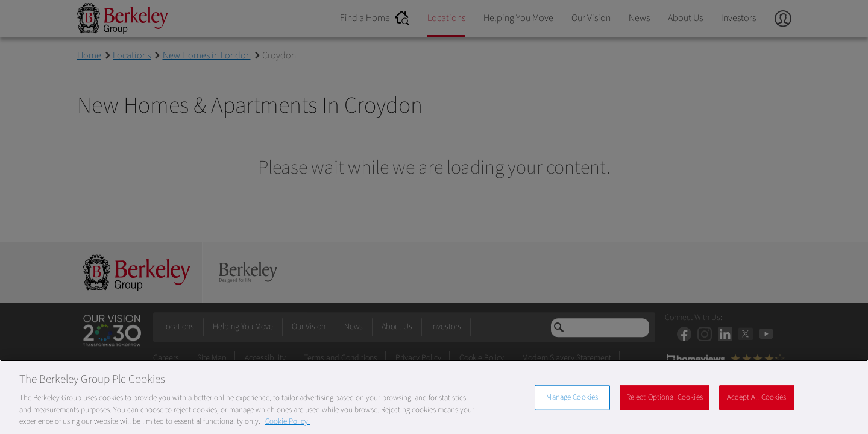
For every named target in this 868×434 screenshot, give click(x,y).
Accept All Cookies (756, 397)
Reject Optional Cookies (665, 397)
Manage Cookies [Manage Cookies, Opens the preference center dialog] (572, 397)
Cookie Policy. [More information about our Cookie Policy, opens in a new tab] (288, 421)
